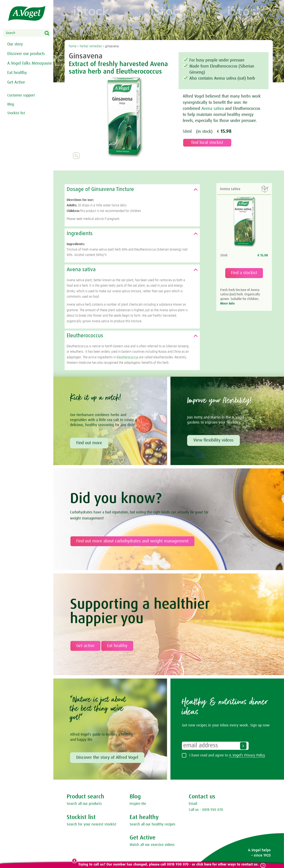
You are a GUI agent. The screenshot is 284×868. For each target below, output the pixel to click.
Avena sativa (213, 109)
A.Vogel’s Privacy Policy (247, 755)
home (73, 46)
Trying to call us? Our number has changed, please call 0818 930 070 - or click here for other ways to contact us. (168, 865)
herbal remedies (91, 46)
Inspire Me (138, 804)
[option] (124, 117)
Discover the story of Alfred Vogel (107, 758)
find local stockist (207, 143)
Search (50, 33)
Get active (85, 646)
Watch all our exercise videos (152, 845)
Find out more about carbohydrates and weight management (132, 541)
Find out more (89, 443)
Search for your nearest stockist (91, 824)
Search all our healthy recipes (153, 824)
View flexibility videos (213, 440)
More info (227, 304)
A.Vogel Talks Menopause (19, 67)
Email (193, 804)
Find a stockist (244, 273)
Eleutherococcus (128, 357)
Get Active (16, 90)
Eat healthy (17, 80)
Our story (15, 44)
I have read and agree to (227, 755)
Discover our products (26, 54)
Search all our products (84, 804)
